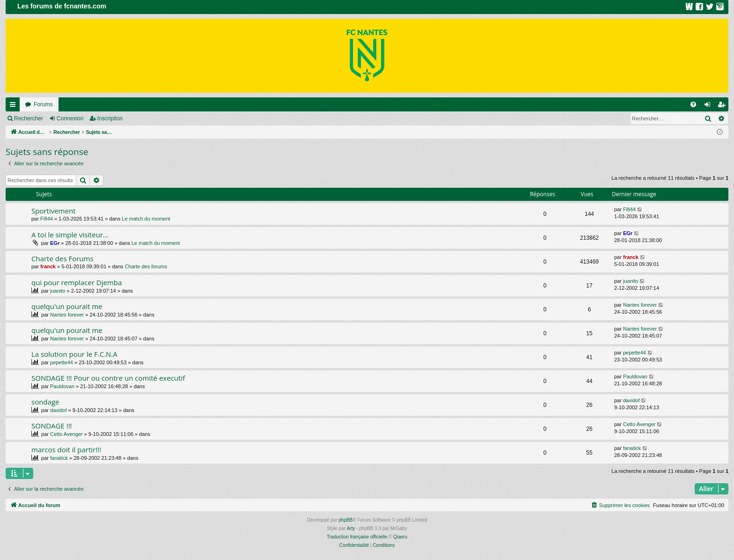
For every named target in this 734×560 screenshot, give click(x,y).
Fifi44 (47, 219)
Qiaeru (400, 537)
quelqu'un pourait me (67, 306)
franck (48, 266)
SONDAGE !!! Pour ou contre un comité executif (108, 378)
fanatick (59, 458)
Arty (351, 528)
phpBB (345, 520)
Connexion (70, 118)
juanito (58, 291)
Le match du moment (146, 219)
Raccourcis (15, 106)
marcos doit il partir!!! (66, 449)
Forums (43, 104)
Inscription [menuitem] (723, 106)
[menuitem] (693, 104)
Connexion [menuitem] (709, 106)
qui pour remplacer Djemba (77, 282)
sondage (45, 402)
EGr (55, 243)
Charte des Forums (62, 258)
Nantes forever (67, 315)
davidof (58, 410)
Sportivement (53, 211)
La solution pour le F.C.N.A (74, 354)
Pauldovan (62, 386)
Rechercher (29, 118)
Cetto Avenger (66, 434)
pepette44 (62, 362)
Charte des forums (146, 266)
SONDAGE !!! (52, 426)
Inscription (110, 118)
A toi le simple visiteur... (70, 235)
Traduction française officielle (357, 537)
